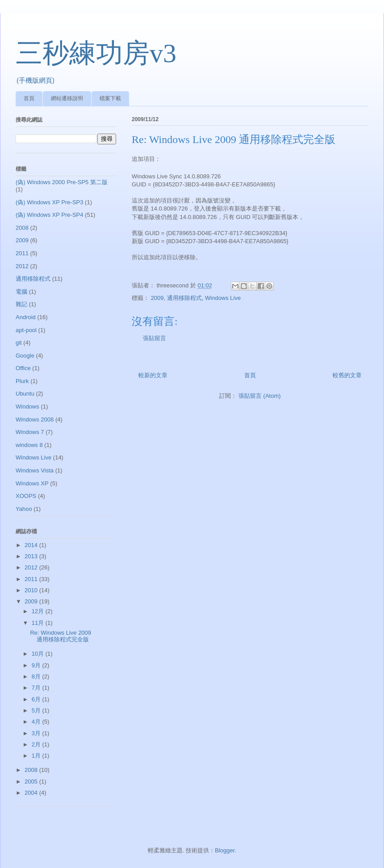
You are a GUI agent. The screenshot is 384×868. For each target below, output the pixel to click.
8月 (37, 676)
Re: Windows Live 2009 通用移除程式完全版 (61, 636)
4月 (37, 722)
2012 (22, 266)
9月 (37, 665)
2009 (157, 298)
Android (26, 317)
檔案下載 (110, 98)
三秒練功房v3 (96, 53)
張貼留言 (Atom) (260, 396)
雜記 (21, 304)
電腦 (21, 292)
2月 (37, 744)
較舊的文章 (347, 375)
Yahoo (24, 509)
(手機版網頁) (35, 80)
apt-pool (26, 330)
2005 (32, 782)
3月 (37, 733)
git (19, 343)
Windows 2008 (35, 419)
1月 (37, 756)
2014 (32, 545)
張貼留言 (154, 338)
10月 (39, 654)
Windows (27, 407)
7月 (37, 688)
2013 (32, 556)
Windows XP (32, 483)
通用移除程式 (184, 298)
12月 (39, 611)
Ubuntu (25, 394)
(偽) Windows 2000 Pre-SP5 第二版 (62, 182)
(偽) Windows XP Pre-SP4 (49, 215)
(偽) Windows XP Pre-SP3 (49, 202)
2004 (32, 793)
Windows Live (223, 298)
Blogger (225, 850)
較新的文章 (153, 375)
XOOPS (26, 496)
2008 (22, 228)
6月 (37, 699)
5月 (37, 710)
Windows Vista (35, 470)
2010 (32, 590)
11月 (39, 623)
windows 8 (29, 445)
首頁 (29, 98)
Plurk (22, 381)
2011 (22, 253)
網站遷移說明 (67, 98)
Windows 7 (30, 432)
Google (25, 356)
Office (23, 368)
